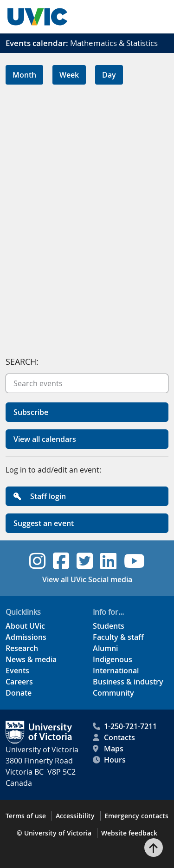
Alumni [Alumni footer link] (105, 648)
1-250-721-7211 (125, 726)
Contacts (114, 737)
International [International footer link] (116, 671)
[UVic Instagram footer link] (37, 561)
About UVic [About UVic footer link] (25, 626)
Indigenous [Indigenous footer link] (113, 659)
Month (24, 75)
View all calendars (45, 439)
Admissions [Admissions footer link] (26, 637)
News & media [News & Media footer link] (31, 659)
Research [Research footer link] (22, 648)
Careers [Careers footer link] (19, 682)
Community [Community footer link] (113, 693)
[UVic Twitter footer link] (85, 561)
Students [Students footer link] (109, 626)
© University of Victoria (54, 833)
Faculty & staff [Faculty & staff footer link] (118, 637)
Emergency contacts (136, 816)
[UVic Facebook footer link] (61, 561)
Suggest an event (44, 523)
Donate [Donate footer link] (19, 693)
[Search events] (87, 383)
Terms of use (26, 816)
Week (69, 75)
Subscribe (31, 412)
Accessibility (75, 816)
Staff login (40, 496)
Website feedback (129, 833)
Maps (108, 749)
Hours (109, 760)
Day (109, 75)
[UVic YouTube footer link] (134, 561)
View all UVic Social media (87, 579)
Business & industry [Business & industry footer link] (128, 682)
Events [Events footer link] (17, 671)
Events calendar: (37, 43)
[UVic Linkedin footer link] (108, 561)
